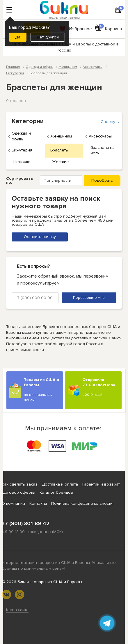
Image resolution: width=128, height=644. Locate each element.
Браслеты (59, 150)
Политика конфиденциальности (82, 503)
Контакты (38, 503)
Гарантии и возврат (101, 484)
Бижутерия (22, 150)
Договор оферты (18, 492)
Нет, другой (48, 37)
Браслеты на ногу (103, 150)
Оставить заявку (40, 237)
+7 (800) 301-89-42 (26, 523)
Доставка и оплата (60, 484)
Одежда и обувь (21, 136)
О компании (13, 503)
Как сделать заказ (20, 484)
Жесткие (61, 162)
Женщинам (61, 136)
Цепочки (22, 162)
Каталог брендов (56, 492)
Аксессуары (100, 136)
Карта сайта (17, 610)
